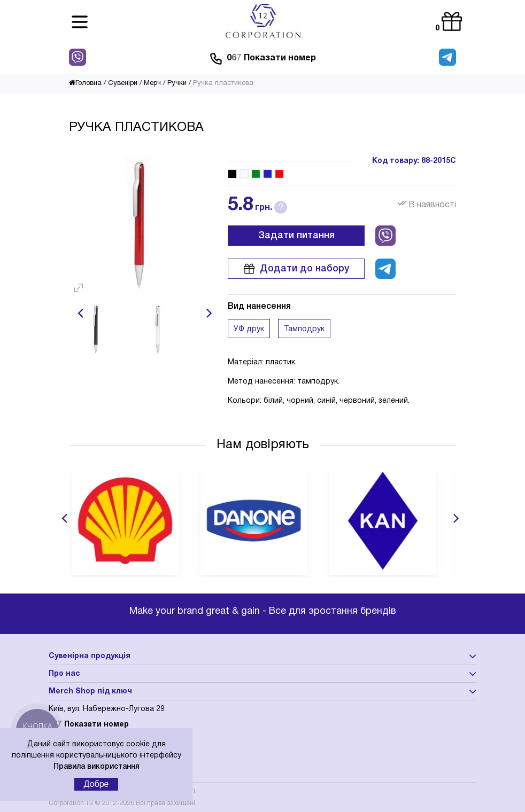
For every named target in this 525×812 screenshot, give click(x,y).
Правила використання (96, 767)
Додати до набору (296, 269)
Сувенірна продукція (90, 656)
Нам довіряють (263, 445)
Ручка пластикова (223, 83)
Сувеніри (123, 83)
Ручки (177, 83)
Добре (96, 784)
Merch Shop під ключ (90, 692)
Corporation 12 (71, 803)
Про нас (64, 674)
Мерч (152, 83)
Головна (85, 83)
